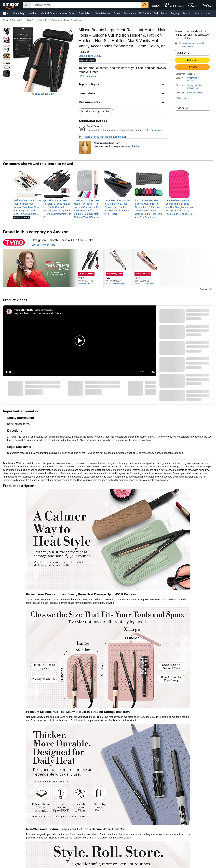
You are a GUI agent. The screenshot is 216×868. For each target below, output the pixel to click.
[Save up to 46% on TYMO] (44, 245)
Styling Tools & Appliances (50, 20)
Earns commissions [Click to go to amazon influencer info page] (44, 310)
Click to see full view (43, 94)
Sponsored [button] (206, 289)
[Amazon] (12, 5)
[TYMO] (14, 242)
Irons (66, 20)
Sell (156, 13)
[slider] (74, 372)
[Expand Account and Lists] (184, 7)
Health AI (32, 13)
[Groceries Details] (135, 13)
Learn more (156, 130)
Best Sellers (85, 13)
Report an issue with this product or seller (102, 137)
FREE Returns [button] (88, 76)
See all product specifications (96, 111)
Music (164, 13)
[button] (7, 13)
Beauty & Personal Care (14, 20)
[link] (27, 207)
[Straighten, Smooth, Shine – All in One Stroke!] (63, 240)
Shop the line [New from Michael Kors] (132, 146)
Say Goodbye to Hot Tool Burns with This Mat (39, 313)
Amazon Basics (67, 13)
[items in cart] (207, 5)
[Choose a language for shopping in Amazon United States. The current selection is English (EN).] (156, 5)
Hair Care (31, 20)
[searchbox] (86, 5)
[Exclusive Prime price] (87, 284)
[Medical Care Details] (56, 13)
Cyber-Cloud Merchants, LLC (194, 79)
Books (117, 13)
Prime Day (19, 13)
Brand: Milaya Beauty (90, 56)
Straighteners (77, 20)
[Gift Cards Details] (151, 13)
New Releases (103, 13)
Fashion (187, 13)
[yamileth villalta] (24, 310)
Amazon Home (202, 13)
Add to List (183, 108)
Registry (175, 13)
